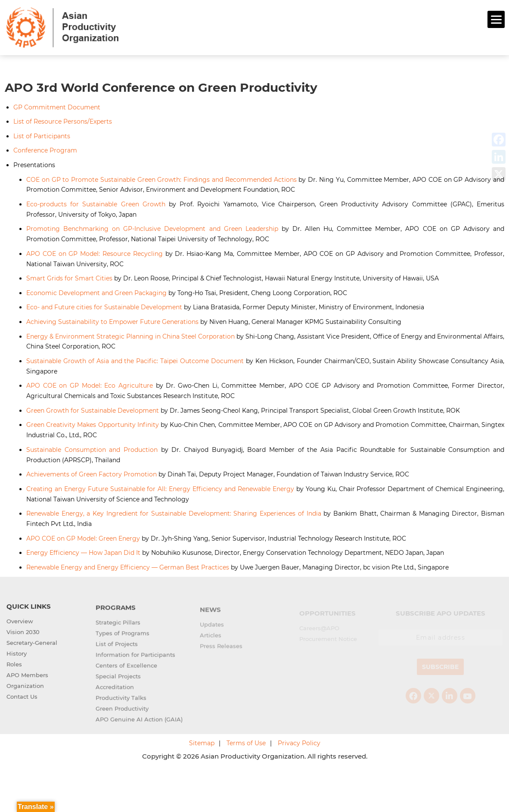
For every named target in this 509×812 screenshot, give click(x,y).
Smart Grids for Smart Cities (69, 277)
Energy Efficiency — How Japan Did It (83, 551)
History (17, 660)
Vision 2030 (23, 638)
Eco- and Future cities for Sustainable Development (104, 306)
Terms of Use (246, 742)
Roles (14, 670)
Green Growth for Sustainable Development (93, 409)
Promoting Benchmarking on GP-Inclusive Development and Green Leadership (152, 228)
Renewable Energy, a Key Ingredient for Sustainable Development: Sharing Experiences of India (174, 512)
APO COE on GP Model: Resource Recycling (95, 252)
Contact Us (22, 703)
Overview (20, 627)
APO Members (27, 681)
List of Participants (42, 135)
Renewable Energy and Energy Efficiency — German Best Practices (128, 566)
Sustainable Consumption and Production (92, 448)
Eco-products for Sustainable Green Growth (96, 203)
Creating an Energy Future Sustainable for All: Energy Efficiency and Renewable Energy (160, 488)
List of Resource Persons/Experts (63, 121)
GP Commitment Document (57, 106)
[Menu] (496, 19)
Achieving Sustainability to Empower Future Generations (112, 320)
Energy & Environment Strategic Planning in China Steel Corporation (130, 335)
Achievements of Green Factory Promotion (92, 473)
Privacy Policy (299, 742)
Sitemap (202, 742)
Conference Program (45, 149)
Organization (25, 692)
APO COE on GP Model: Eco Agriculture (90, 385)
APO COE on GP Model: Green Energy (83, 537)
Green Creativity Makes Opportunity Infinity (93, 424)
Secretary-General (32, 649)
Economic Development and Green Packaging (96, 292)
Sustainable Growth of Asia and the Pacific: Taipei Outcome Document (135, 360)
